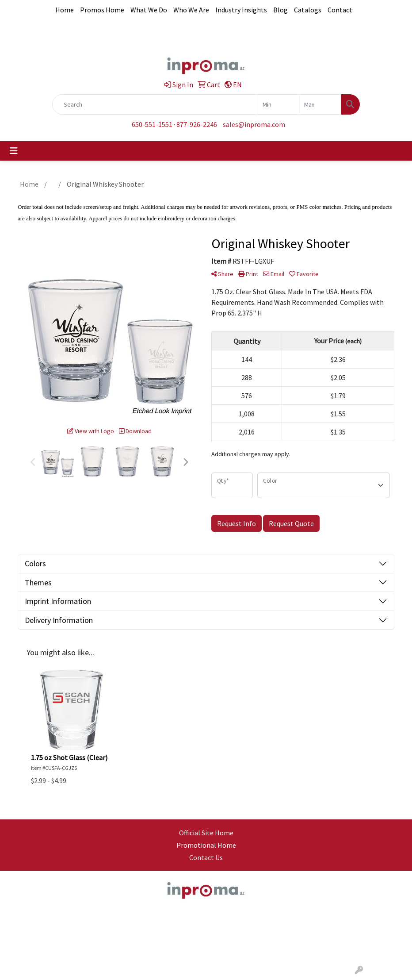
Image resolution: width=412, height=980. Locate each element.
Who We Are (191, 10)
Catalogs (308, 10)
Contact (340, 10)
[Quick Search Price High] (320, 104)
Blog (280, 10)
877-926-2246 (197, 124)
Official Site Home (206, 833)
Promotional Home (206, 845)
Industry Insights (241, 10)
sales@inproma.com (254, 124)
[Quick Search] (155, 104)
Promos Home (102, 10)
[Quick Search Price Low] (279, 104)
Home (65, 10)
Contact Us (206, 857)
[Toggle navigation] (14, 151)
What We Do (149, 10)
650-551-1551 (152, 124)
